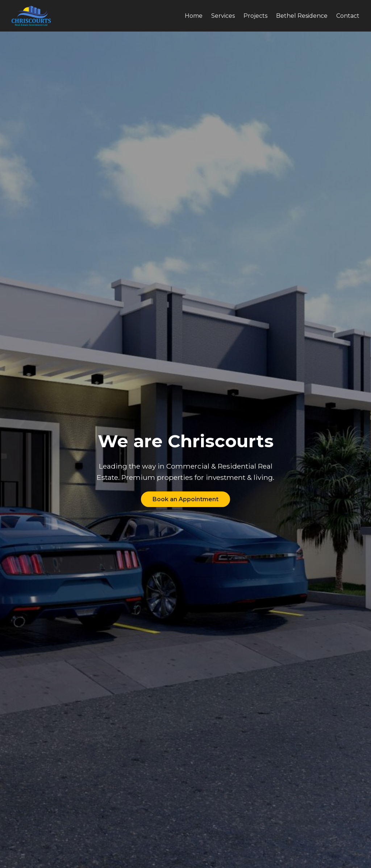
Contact (348, 16)
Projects (255, 16)
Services (223, 16)
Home (194, 16)
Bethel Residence (302, 16)
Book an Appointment (185, 499)
